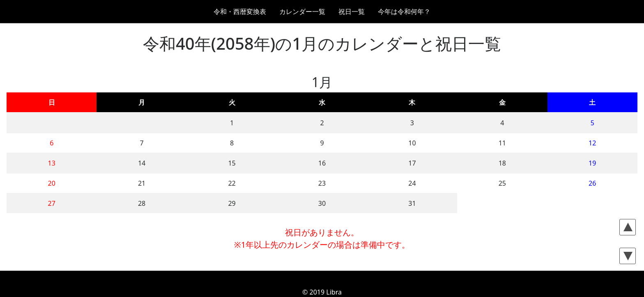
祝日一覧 (352, 12)
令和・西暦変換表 (240, 12)
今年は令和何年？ (404, 12)
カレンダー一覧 (302, 12)
